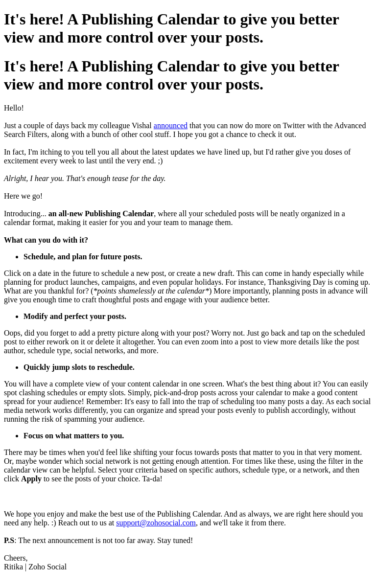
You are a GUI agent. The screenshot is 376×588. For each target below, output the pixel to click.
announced (171, 125)
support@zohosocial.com (156, 523)
